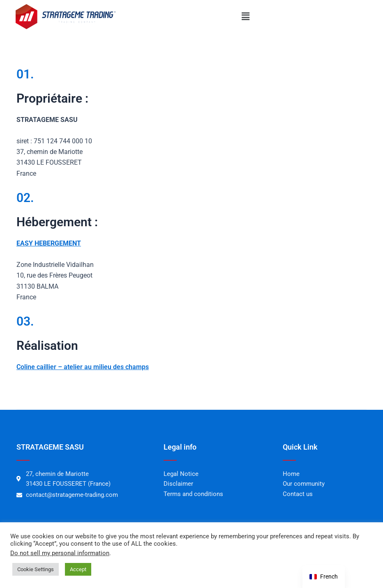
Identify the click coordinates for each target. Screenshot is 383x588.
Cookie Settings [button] (36, 569)
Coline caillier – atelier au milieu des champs (83, 367)
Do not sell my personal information (60, 553)
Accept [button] (78, 569)
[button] (245, 16)
